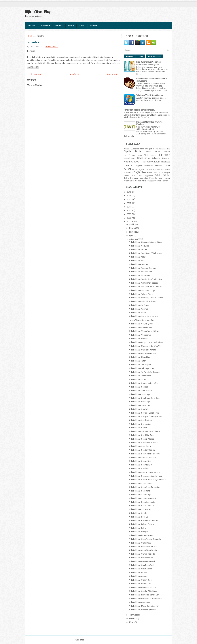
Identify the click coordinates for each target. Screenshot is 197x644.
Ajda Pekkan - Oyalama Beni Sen (143, 547)
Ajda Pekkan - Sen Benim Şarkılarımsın (146, 476)
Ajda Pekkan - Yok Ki (138, 250)
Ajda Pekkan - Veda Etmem (141, 327)
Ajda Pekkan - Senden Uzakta (142, 450)
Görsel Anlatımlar (153, 158)
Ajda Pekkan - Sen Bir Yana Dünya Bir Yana (147, 480)
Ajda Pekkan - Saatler (138, 513)
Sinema (150, 172)
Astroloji (135, 149)
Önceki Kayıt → (114, 74)
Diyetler (128, 151)
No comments (52, 47)
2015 (129, 192)
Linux (168, 162)
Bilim (142, 149)
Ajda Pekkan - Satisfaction (140, 483)
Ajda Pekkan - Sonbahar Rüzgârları (144, 383)
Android (127, 149)
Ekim (132, 232)
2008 (129, 218)
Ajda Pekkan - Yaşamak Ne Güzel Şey (145, 287)
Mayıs (132, 622)
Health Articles (131, 162)
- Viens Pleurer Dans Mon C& (141, 320)
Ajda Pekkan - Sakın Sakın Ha (142, 506)
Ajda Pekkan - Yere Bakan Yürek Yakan (145, 253)
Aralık (132, 224)
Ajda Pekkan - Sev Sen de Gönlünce (144, 431)
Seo (144, 172)
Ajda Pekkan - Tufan (137, 361)
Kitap (163, 162)
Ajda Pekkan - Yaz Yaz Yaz (140, 272)
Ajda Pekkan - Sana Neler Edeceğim (144, 487)
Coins (156, 149)
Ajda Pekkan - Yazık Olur (139, 276)
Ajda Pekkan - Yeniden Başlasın (142, 268)
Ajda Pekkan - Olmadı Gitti (140, 584)
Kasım (132, 228)
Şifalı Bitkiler (162, 175)
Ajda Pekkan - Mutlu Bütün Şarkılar (144, 606)
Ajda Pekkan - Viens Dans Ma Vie (143, 316)
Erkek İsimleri (150, 155)
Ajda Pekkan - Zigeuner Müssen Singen (146, 242)
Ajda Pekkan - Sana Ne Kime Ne (143, 498)
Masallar (159, 166)
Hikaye (142, 162)
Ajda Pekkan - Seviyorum (140, 405)
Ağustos (133, 239)
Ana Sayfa (75, 74)
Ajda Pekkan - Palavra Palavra (141, 524)
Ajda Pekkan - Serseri (138, 428)
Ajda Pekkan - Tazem (138, 379)
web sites (80, 640)
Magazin (138, 166)
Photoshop (165, 169)
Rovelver (34, 42)
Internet (59, 25)
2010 (129, 210)
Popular (130, 56)
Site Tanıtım (159, 173)
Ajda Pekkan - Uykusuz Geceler (142, 353)
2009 (129, 214)
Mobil (167, 166)
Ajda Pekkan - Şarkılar (138, 387)
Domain (148, 152)
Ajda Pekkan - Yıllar (137, 257)
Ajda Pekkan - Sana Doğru (140, 494)
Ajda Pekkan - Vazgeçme (140, 335)
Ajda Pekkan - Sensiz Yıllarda (141, 439)
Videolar (94, 25)
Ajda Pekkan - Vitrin (137, 313)
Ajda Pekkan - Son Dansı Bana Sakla (145, 398)
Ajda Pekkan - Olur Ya (138, 573)
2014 (129, 196)
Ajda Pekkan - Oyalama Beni (141, 558)
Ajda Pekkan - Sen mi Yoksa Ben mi (144, 472)
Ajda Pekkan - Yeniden (138, 264)
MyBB (141, 169)
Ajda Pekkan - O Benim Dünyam (142, 587)
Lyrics (128, 165)
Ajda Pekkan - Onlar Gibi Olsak (142, 561)
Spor (141, 175)
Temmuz (133, 615)
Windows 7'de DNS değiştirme (150, 95)
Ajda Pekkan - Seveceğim (140, 424)
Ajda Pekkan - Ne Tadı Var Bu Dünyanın (146, 598)
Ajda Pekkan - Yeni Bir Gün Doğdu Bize (146, 279)
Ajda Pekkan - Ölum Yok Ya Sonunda (145, 539)
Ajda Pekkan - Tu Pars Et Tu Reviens (144, 372)
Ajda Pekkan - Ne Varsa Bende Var (144, 595)
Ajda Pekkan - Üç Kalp (138, 339)
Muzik (135, 169)
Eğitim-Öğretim (129, 155)
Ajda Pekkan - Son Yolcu (139, 409)
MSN (127, 169)
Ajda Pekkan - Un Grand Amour (142, 350)
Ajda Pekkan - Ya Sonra (139, 305)
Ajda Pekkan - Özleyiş (138, 532)
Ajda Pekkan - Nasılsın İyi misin (142, 610)
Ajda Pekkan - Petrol (137, 528)
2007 (129, 222)
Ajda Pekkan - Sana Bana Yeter (142, 502)
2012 (129, 203)
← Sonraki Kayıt (35, 74)
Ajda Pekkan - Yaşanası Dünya (142, 290)
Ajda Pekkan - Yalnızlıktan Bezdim (144, 283)
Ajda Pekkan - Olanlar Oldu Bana (143, 591)
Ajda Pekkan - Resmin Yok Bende (143, 521)
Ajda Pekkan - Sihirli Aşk (139, 394)
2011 (129, 207)
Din (169, 149)
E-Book (158, 152)
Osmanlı (149, 169)
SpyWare (149, 175)
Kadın (157, 162)
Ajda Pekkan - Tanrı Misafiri (140, 391)
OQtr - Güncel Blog (38, 12)
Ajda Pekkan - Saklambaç (140, 509)
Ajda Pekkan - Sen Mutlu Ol (140, 465)
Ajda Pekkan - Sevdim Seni (140, 420)
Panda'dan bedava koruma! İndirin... (139, 110)
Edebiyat (167, 152)
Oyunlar (156, 169)
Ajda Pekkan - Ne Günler (139, 602)
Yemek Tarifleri (162, 181)
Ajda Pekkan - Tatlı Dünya (140, 376)
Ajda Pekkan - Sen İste (139, 469)
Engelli (139, 155)
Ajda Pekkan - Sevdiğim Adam (142, 435)
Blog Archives (154, 56)
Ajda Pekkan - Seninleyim (140, 446)
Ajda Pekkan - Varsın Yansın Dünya (144, 331)
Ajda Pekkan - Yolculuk (139, 246)
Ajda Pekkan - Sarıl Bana (139, 491)
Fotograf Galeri (130, 158)
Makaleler (149, 166)
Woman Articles (142, 181)
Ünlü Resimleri (141, 178)
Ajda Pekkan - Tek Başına (140, 365)
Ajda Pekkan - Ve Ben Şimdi (141, 324)
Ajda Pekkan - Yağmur (138, 309)
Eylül (132, 236)
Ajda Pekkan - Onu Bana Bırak (142, 565)
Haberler (166, 158)
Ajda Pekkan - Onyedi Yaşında (142, 554)
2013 (129, 199)
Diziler (71, 25)
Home (31, 36)
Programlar (128, 173)
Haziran (133, 619)
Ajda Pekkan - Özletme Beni (141, 535)
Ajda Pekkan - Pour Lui (138, 517)
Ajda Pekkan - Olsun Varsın (140, 569)
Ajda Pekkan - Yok (137, 261)
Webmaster (45, 25)
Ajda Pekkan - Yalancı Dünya (141, 294)
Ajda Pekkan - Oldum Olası (140, 580)
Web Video (164, 178)
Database (163, 149)
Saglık (82, 25)
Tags (141, 56)
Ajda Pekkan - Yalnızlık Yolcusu (142, 301)
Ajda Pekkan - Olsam (138, 576)
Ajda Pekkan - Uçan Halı (139, 357)
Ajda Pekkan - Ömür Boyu (140, 543)
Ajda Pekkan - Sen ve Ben (140, 461)
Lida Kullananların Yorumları (148, 62)
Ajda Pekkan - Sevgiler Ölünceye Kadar (146, 417)
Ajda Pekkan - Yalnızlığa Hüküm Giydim (146, 298)
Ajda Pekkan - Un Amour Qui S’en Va (145, 346)
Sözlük (134, 176)
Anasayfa (31, 25)
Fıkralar (164, 155)
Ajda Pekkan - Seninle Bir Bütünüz (143, 443)
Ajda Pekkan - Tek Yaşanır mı (141, 368)
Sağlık (137, 172)
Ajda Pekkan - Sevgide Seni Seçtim (144, 413)
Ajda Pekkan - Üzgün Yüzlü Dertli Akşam (146, 342)
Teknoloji (128, 178)
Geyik (140, 158)
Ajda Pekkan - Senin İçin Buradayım (144, 454)
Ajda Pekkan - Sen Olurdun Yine (142, 457)
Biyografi (149, 149)
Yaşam (152, 181)
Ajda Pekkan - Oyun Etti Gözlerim (143, 550)
